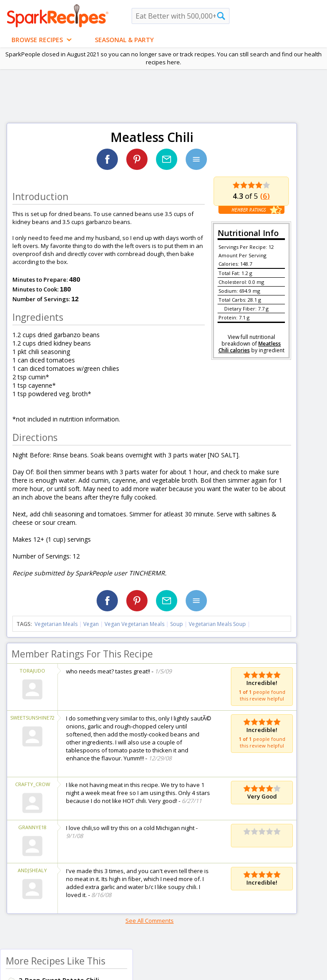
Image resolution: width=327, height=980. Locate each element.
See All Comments (150, 921)
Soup (177, 624)
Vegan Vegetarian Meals (134, 624)
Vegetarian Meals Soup (217, 624)
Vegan (91, 624)
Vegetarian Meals (56, 624)
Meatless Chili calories (250, 347)
